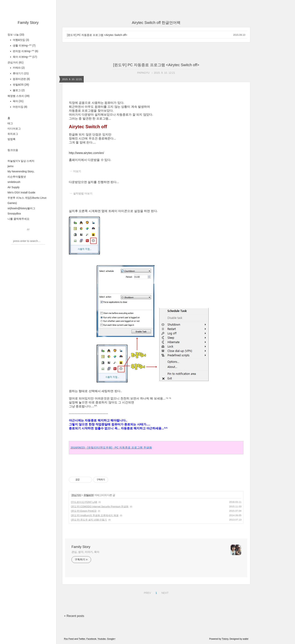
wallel (246, 639)
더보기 (77, 171)
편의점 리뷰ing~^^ (25, 51)
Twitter (82, 639)
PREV (147, 592)
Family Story (28, 23)
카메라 (18, 68)
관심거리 (16, 62)
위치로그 (13, 134)
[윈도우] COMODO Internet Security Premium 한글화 (100, 506)
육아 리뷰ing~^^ (25, 57)
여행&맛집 (21, 40)
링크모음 (13, 150)
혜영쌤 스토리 (19, 96)
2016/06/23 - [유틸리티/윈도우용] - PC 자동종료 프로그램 (111, 447)
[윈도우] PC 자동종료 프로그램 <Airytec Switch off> (97, 35)
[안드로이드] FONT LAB (84, 502)
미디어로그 (14, 129)
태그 (10, 123)
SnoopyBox (14, 214)
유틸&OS (21, 85)
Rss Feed (69, 639)
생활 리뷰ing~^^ (24, 45)
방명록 (11, 139)
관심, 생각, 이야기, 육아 (85, 552)
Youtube (102, 639)
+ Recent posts (74, 616)
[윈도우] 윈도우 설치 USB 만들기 (89, 520)
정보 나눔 (16, 35)
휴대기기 (20, 73)
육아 (18, 101)
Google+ (111, 639)
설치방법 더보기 (83, 193)
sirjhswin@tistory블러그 (21, 208)
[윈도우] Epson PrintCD (84, 511)
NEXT (164, 592)
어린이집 (20, 107)
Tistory (225, 639)
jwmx (11, 166)
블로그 (18, 90)
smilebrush (14, 182)
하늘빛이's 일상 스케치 (21, 161)
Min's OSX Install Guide (21, 192)
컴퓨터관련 (21, 79)
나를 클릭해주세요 (18, 219)
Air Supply (14, 187)
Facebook (91, 639)
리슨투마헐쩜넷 (17, 177)
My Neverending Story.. (21, 171)
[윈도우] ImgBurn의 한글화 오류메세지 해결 (95, 515)
